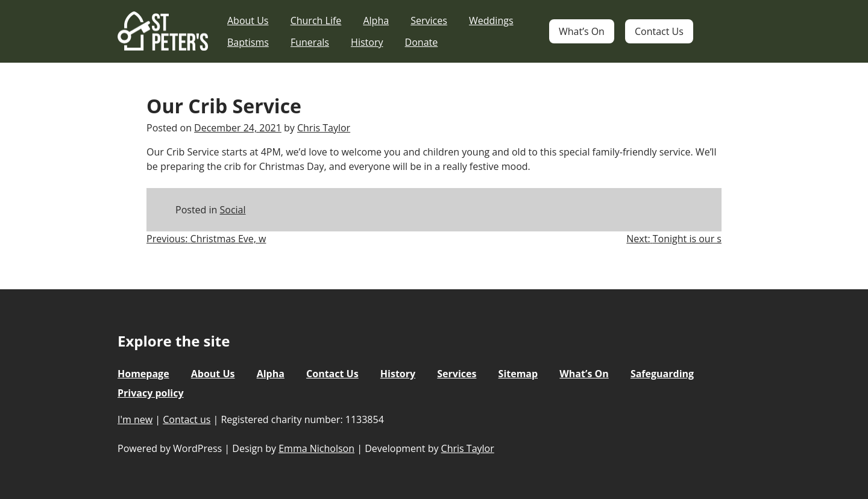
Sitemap (518, 374)
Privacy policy (151, 393)
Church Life (316, 20)
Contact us (187, 419)
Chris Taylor (324, 128)
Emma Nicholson (316, 448)
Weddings (491, 20)
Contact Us (659, 31)
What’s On (582, 31)
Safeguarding (662, 374)
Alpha (376, 20)
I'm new (135, 419)
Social (233, 210)
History (367, 42)
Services (429, 20)
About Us (248, 20)
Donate (422, 42)
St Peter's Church (163, 32)
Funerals (310, 42)
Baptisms (248, 42)
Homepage (143, 374)
